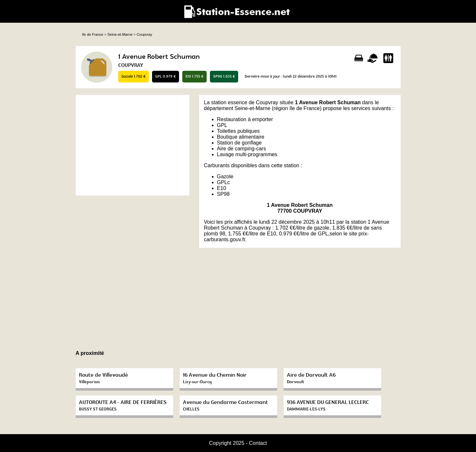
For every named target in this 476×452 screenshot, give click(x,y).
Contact (258, 443)
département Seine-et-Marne (237, 108)
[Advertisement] (133, 145)
